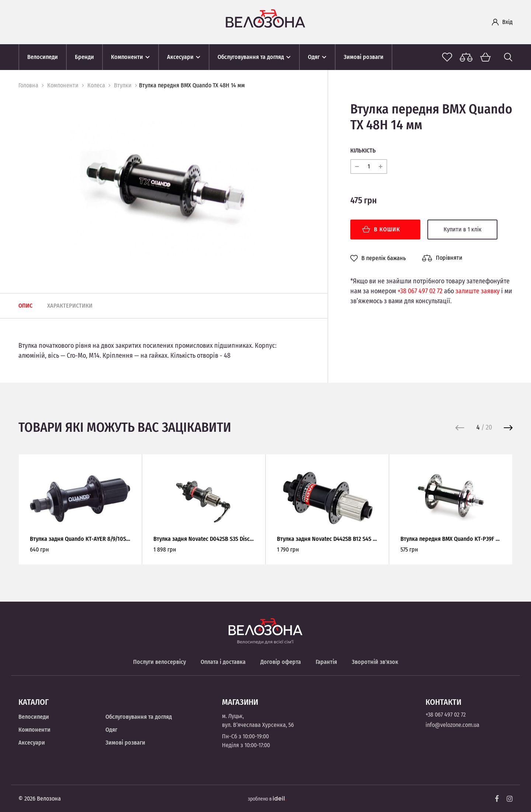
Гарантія (326, 662)
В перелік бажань (378, 258)
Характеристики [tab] (70, 306)
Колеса (96, 85)
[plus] (381, 167)
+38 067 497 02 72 (420, 291)
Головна (28, 85)
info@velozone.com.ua (452, 725)
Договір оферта (281, 662)
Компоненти (63, 85)
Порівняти (442, 258)
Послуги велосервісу (159, 662)
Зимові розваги (125, 743)
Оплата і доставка (223, 662)
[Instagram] (510, 799)
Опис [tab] (25, 306)
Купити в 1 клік (463, 229)
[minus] (357, 167)
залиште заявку (478, 291)
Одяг (111, 730)
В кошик (381, 229)
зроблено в (267, 799)
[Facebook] (497, 799)
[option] (162, 187)
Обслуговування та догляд (139, 717)
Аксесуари (32, 743)
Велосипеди (34, 717)
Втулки (123, 85)
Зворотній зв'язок (375, 662)
